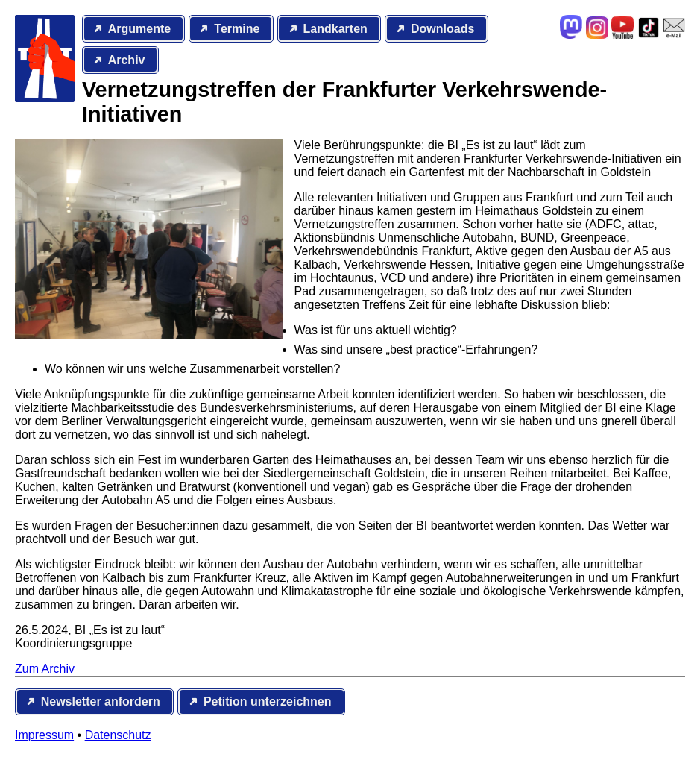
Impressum (44, 735)
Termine (237, 29)
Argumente (139, 29)
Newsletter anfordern (101, 701)
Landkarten (335, 29)
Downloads (442, 29)
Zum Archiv (45, 669)
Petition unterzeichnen (268, 701)
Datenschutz (118, 735)
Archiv (127, 60)
